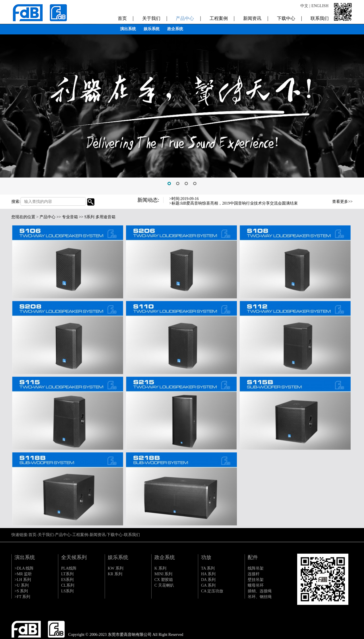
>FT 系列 (22, 597)
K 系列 (160, 568)
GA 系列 (208, 585)
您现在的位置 (23, 217)
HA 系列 (208, 574)
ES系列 (67, 580)
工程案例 (222, 17)
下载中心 (289, 17)
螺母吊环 (256, 585)
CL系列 (68, 585)
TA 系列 (208, 568)
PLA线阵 (69, 568)
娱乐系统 (152, 29)
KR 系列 (115, 574)
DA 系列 (208, 580)
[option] (182, 97)
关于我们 (155, 17)
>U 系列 (22, 585)
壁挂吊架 (256, 580)
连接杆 (254, 574)
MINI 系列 (163, 574)
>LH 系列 (23, 580)
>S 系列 (21, 591)
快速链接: (20, 535)
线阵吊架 (256, 568)
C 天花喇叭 (164, 585)
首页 (126, 17)
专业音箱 (70, 217)
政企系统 (175, 29)
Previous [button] (318, 201)
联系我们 (320, 17)
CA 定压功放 (212, 591)
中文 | (305, 6)
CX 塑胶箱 (164, 580)
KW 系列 (116, 568)
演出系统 (128, 29)
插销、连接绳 (260, 591)
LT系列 (67, 574)
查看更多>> (342, 202)
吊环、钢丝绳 (260, 597)
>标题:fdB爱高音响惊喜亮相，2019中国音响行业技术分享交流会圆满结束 (234, 203)
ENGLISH (320, 6)
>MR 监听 (23, 574)
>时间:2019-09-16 (184, 199)
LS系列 (67, 591)
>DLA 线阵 (24, 568)
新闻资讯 (256, 17)
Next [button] (318, 205)
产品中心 (188, 17)
